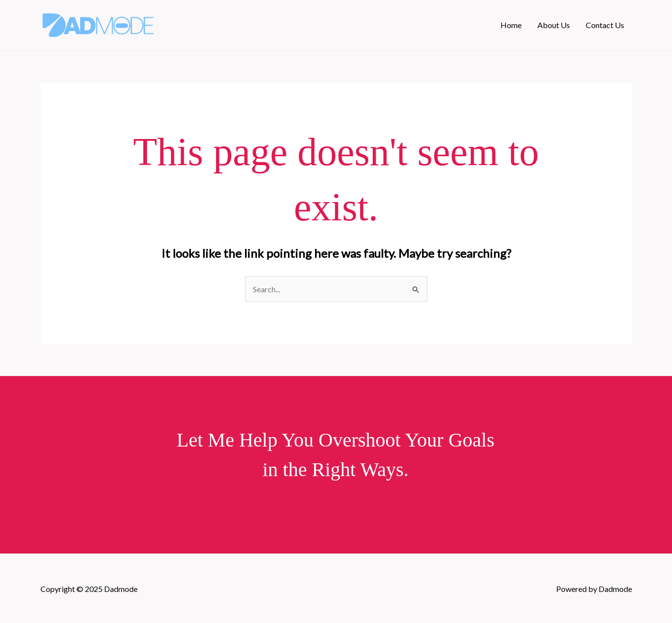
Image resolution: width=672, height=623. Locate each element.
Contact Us (605, 25)
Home (511, 25)
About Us (554, 25)
